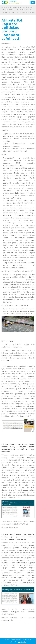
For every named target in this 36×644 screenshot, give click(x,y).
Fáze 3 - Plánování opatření (25, 10)
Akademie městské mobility (24, 639)
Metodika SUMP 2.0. (9, 10)
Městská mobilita (28, 7)
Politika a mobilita (16, 7)
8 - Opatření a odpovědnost (11, 12)
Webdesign (18, 642)
